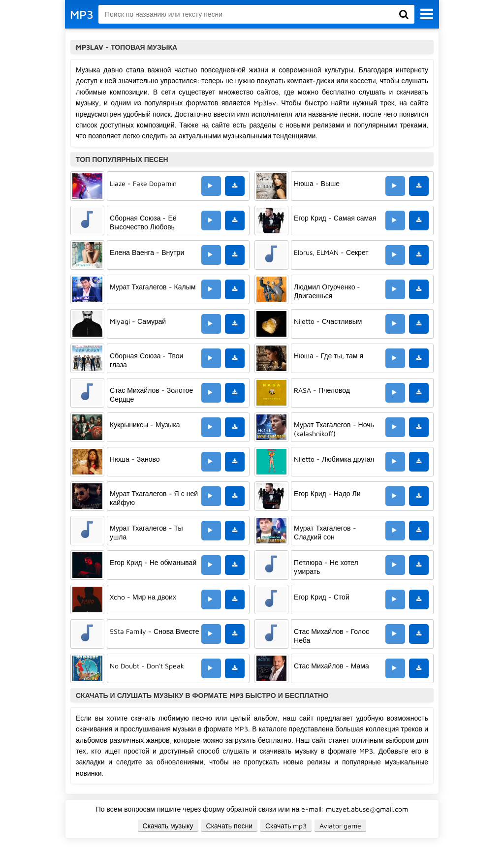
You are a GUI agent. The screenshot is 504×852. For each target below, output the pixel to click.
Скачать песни (229, 826)
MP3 (82, 14)
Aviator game (340, 826)
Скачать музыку (168, 826)
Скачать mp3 (286, 826)
